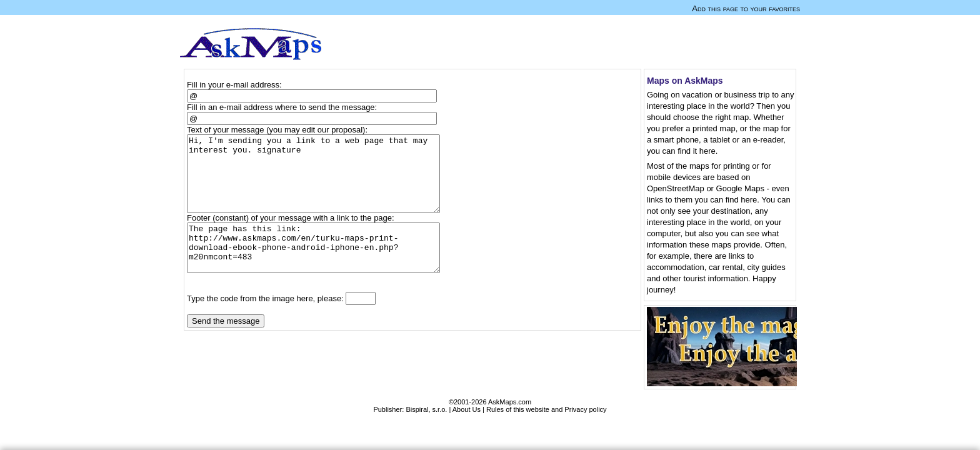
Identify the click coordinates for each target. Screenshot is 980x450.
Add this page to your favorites (746, 8)
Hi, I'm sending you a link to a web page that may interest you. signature (319, 181)
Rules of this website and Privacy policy (547, 409)
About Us (467, 409)
